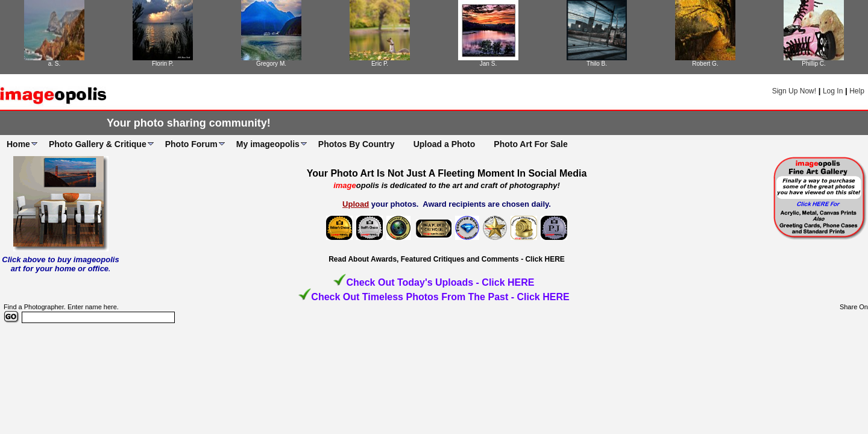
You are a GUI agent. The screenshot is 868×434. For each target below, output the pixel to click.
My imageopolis (268, 144)
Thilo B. (597, 64)
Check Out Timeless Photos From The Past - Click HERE (440, 297)
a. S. (55, 64)
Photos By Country (357, 144)
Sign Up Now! (794, 91)
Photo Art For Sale (530, 144)
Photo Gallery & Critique (98, 144)
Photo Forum (191, 144)
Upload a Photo (445, 144)
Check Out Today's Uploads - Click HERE (440, 282)
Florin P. (163, 64)
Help (857, 91)
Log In (833, 91)
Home (18, 144)
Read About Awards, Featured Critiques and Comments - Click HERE (447, 259)
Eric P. (380, 64)
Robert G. (705, 64)
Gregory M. (271, 64)
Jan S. (488, 64)
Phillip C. (813, 64)
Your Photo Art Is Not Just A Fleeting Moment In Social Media (447, 173)
